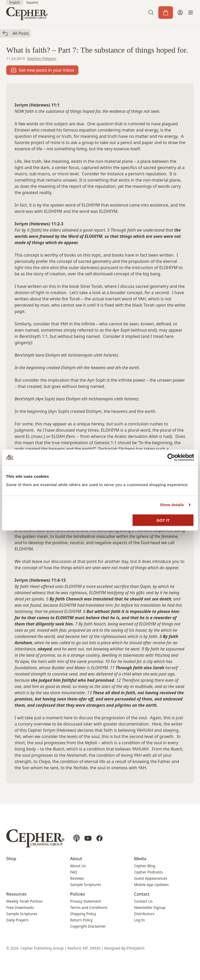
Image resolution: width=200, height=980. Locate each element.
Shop (11, 859)
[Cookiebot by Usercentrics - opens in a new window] (171, 457)
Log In (139, 920)
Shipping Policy (83, 914)
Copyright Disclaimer (88, 926)
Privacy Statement (86, 901)
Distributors (144, 914)
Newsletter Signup (150, 907)
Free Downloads (20, 907)
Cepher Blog (145, 866)
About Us (78, 866)
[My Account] (180, 13)
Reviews (77, 878)
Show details (172, 505)
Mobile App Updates (151, 885)
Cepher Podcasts (148, 872)
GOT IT (163, 520)
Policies (77, 894)
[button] (151, 13)
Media (140, 859)
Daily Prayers (17, 920)
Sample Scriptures (86, 885)
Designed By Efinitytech (124, 948)
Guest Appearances (151, 878)
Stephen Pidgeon (42, 58)
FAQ (74, 872)
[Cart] (166, 13)
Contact (142, 894)
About (76, 859)
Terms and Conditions (89, 907)
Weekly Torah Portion (24, 901)
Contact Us (143, 901)
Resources (16, 894)
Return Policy (81, 920)
